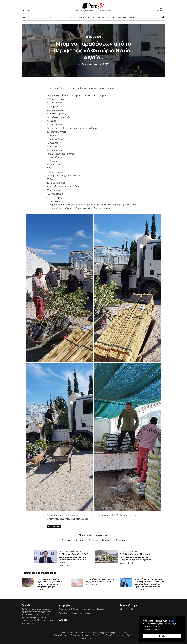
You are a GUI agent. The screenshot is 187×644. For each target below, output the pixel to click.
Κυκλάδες (71, 17)
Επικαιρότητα (84, 17)
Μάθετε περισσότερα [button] (152, 630)
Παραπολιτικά (99, 17)
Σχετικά (109, 635)
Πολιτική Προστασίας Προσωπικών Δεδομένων (72, 635)
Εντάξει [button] (162, 636)
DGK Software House (97, 639)
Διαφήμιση (131, 635)
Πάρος (61, 17)
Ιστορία (110, 17)
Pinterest (120, 540)
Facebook (66, 540)
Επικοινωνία (119, 635)
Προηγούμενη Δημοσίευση (70, 551)
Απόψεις (133, 17)
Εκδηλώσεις (121, 17)
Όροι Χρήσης (98, 635)
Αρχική (53, 17)
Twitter (80, 540)
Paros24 (88, 633)
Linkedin (107, 540)
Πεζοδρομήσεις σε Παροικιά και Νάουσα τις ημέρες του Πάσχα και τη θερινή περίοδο (135, 557)
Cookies (174, 621)
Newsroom (85, 64)
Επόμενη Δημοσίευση (129, 551)
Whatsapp (93, 540)
